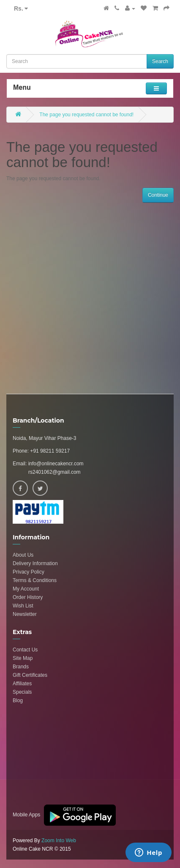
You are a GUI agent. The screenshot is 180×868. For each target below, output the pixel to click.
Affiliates (22, 684)
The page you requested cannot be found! (86, 115)
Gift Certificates (30, 675)
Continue (158, 195)
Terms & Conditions (35, 580)
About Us (23, 555)
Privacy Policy (29, 572)
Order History (28, 597)
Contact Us (25, 650)
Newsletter (25, 614)
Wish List (23, 606)
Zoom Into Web (59, 841)
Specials (22, 692)
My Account (26, 589)
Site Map (23, 658)
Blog (18, 700)
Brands (21, 667)
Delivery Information (35, 563)
